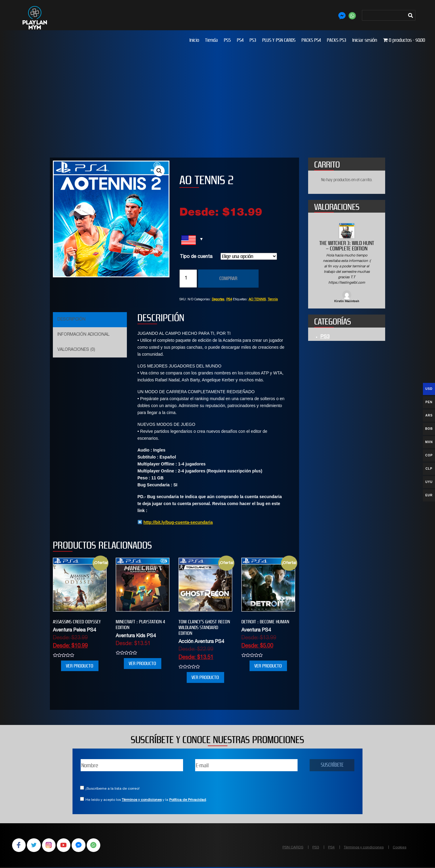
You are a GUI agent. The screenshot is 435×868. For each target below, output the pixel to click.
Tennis (273, 300)
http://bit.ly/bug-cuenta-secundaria (178, 522)
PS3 (253, 40)
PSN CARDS (293, 847)
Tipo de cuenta (196, 257)
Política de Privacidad (188, 800)
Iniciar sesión (365, 40)
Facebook (19, 846)
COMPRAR (228, 278)
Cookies (400, 847)
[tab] (89, 320)
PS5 (227, 40)
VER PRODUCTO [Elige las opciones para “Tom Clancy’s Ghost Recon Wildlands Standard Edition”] (205, 677)
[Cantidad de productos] (188, 279)
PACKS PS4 (311, 40)
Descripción (71, 320)
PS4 (240, 40)
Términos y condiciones (142, 800)
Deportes (218, 300)
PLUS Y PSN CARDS (279, 40)
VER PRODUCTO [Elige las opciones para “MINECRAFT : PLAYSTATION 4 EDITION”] (142, 663)
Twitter (35, 846)
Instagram (51, 846)
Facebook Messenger (82, 846)
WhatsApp (98, 846)
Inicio (194, 40)
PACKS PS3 (337, 40)
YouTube (66, 846)
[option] (347, 264)
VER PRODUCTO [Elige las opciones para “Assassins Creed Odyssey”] (80, 666)
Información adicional (83, 335)
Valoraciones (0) (76, 350)
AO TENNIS (257, 300)
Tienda (211, 40)
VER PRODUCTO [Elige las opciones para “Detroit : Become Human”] (268, 666)
